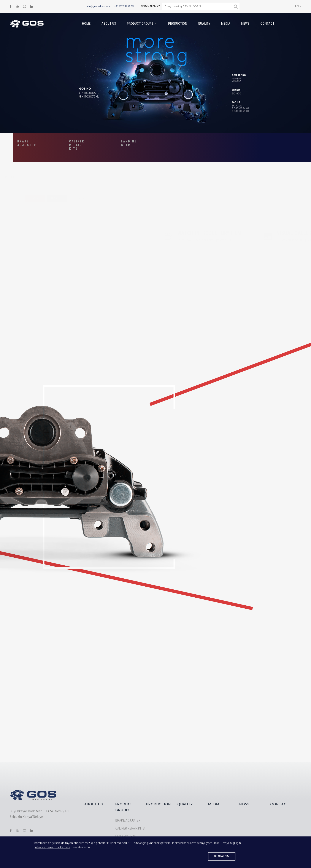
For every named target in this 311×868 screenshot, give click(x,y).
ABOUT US (109, 24)
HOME (86, 24)
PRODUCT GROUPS (140, 24)
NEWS (245, 24)
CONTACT (267, 24)
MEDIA (226, 24)
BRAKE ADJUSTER (128, 820)
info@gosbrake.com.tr (98, 6)
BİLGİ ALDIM (222, 856)
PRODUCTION (178, 24)
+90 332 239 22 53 (124, 6)
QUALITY (204, 24)
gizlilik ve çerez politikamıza (52, 847)
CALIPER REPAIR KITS (130, 828)
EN (298, 6)
